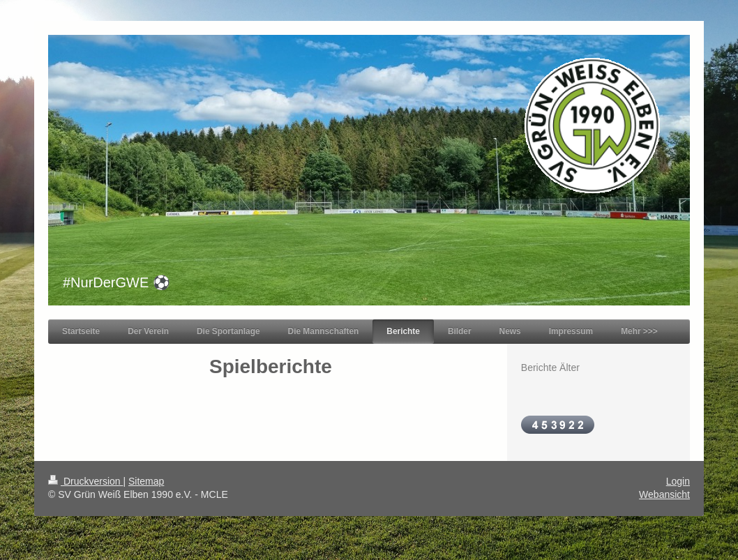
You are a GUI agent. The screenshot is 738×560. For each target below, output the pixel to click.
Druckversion (85, 481)
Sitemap (146, 481)
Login (678, 481)
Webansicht (664, 494)
